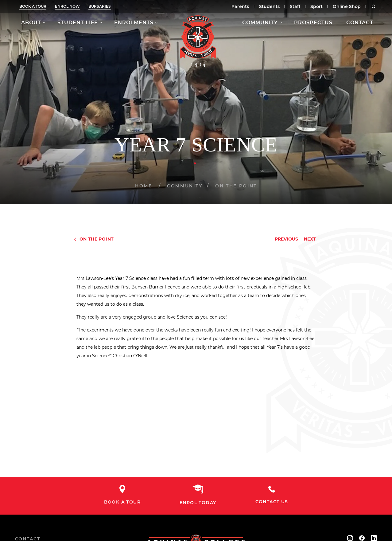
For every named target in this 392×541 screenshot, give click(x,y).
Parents (240, 6)
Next (310, 239)
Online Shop (347, 6)
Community (260, 23)
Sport (316, 6)
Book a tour (33, 6)
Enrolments (134, 23)
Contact (360, 23)
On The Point (236, 186)
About (31, 23)
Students (269, 6)
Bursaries (100, 6)
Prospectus (313, 23)
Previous (286, 239)
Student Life (78, 23)
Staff (295, 6)
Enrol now (67, 6)
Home (144, 186)
